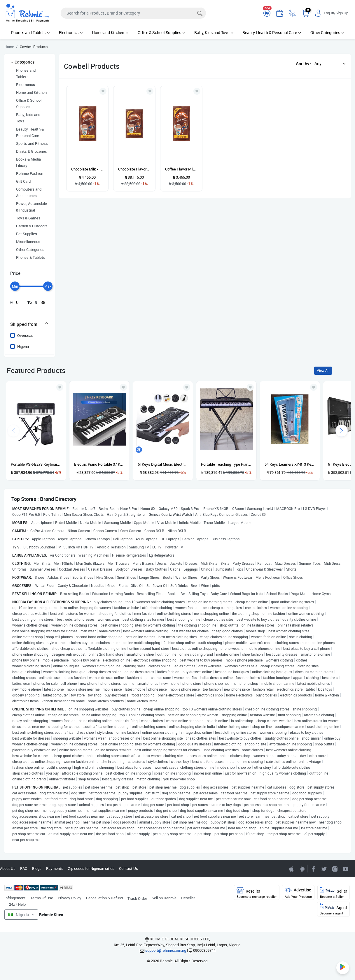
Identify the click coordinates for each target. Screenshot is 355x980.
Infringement (15, 898)
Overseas (25, 335)
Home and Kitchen (110, 32)
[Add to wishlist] (60, 387)
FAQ (24, 868)
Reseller (188, 898)
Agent (333, 909)
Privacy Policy (70, 898)
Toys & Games (28, 218)
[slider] (15, 286)
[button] (328, 63)
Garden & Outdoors (32, 226)
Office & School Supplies (161, 32)
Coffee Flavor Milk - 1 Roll (181, 169)
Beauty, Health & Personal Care (272, 32)
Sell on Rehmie (164, 898)
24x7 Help (17, 904)
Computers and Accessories (29, 192)
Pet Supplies (27, 234)
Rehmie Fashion (30, 173)
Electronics (71, 32)
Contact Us (128, 868)
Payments (55, 868)
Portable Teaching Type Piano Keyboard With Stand (226, 464)
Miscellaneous (28, 242)
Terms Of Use (42, 898)
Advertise (298, 893)
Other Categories (327, 32)
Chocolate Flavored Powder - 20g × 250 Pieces (134, 169)
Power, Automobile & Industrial (32, 207)
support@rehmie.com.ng (166, 950)
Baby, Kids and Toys (214, 32)
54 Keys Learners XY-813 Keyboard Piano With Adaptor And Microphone (290, 464)
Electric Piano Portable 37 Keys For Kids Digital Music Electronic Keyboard (99, 464)
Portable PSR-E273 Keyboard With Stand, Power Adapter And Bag (36, 464)
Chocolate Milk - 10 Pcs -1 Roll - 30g (87, 169)
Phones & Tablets (31, 257)
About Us (8, 868)
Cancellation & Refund (104, 898)
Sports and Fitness (32, 143)
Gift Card (23, 181)
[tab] (30, 324)
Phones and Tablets (30, 32)
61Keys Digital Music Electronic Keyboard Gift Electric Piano (163, 464)
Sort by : (304, 64)
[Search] (133, 13)
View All (323, 371)
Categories (25, 62)
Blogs (37, 868)
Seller (334, 893)
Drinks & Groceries (32, 151)
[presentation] (342, 431)
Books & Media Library (28, 162)
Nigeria (23, 346)
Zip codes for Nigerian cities (91, 868)
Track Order (137, 898)
